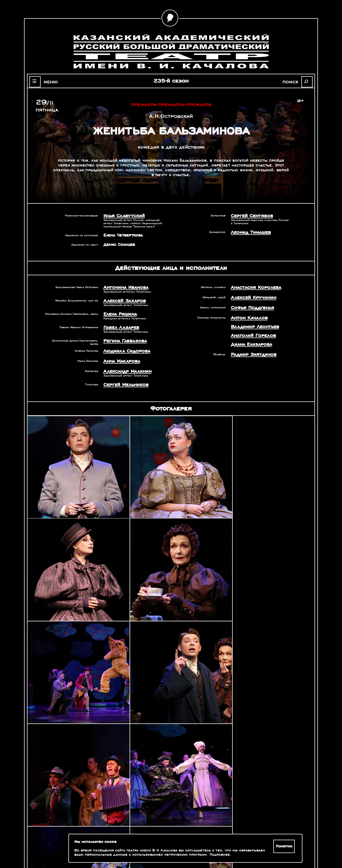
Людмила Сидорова (123, 346)
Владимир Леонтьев (251, 322)
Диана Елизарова (248, 338)
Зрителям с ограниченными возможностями (64, 847)
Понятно (285, 846)
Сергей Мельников (123, 377)
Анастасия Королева (252, 286)
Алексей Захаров (121, 299)
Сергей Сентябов (249, 215)
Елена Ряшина (118, 311)
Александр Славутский (260, 797)
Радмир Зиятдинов (250, 348)
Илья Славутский (121, 215)
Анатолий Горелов (250, 330)
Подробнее (209, 855)
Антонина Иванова (123, 286)
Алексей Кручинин (250, 296)
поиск (295, 81)
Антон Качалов (246, 314)
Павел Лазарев (118, 324)
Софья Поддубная (249, 305)
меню (46, 81)
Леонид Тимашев (248, 231)
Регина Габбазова (122, 336)
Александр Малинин (124, 365)
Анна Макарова (119, 355)
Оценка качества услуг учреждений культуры (64, 840)
